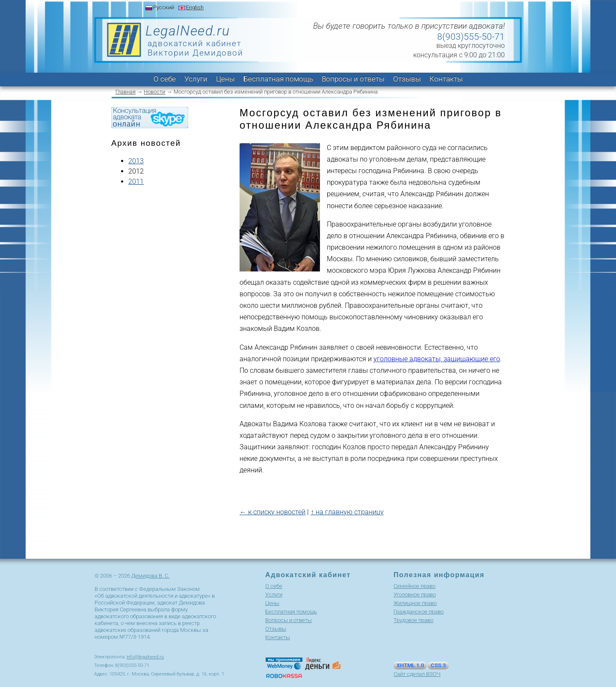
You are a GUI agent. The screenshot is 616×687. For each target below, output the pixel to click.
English (195, 7)
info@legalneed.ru (145, 657)
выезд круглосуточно (471, 46)
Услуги (196, 79)
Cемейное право (415, 586)
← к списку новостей (272, 512)
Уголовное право (415, 594)
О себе (165, 79)
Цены (225, 79)
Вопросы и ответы (353, 79)
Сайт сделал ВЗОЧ (417, 674)
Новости (154, 92)
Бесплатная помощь (278, 79)
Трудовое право (413, 620)
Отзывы (407, 79)
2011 (136, 181)
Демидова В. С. (150, 576)
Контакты (446, 79)
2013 (136, 161)
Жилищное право (415, 603)
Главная (126, 92)
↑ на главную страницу (347, 512)
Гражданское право (419, 612)
